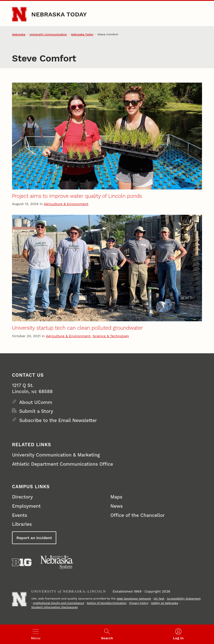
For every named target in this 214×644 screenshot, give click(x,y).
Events (20, 515)
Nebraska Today (59, 14)
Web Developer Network (134, 599)
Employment (26, 506)
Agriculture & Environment (66, 204)
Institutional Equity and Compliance (59, 603)
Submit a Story (36, 411)
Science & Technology (111, 336)
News (116, 506)
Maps (116, 497)
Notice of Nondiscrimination (107, 603)
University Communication (48, 34)
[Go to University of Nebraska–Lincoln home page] (19, 14)
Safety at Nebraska (165, 603)
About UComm (36, 402)
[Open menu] (36, 634)
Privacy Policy (139, 603)
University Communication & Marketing (56, 455)
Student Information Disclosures (54, 607)
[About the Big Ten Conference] (22, 562)
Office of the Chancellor (138, 515)
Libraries (22, 524)
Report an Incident (34, 538)
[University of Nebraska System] (57, 562)
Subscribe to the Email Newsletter (58, 420)
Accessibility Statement (184, 599)
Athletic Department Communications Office (63, 464)
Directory (22, 497)
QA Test (159, 599)
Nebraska (19, 34)
